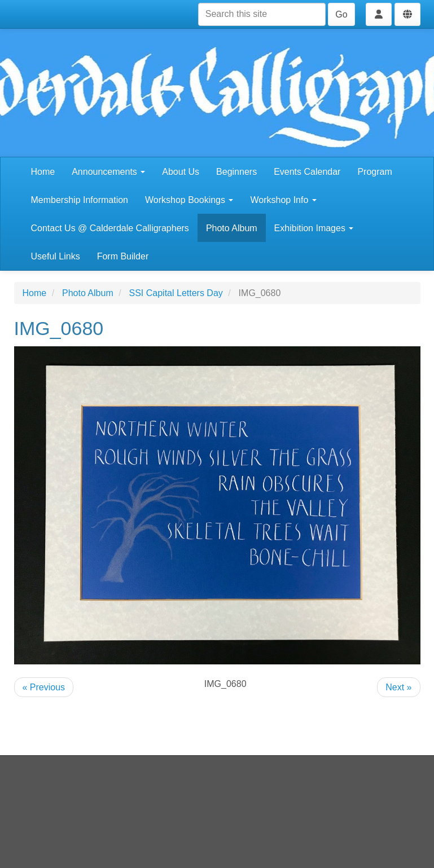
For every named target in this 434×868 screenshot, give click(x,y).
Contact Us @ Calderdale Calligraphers (110, 228)
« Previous (44, 687)
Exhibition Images (314, 228)
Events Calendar (307, 172)
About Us (181, 172)
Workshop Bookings (189, 200)
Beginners (236, 172)
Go (341, 14)
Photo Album (232, 228)
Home (43, 172)
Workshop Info (283, 200)
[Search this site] (262, 14)
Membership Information (80, 200)
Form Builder (123, 256)
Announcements (108, 172)
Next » (398, 687)
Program (374, 172)
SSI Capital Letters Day (176, 293)
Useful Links (56, 256)
